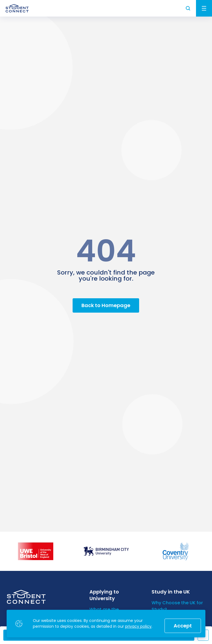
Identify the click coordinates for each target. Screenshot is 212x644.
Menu (204, 8)
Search (188, 8)
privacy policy (138, 626)
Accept (183, 626)
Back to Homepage (106, 305)
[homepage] (17, 8)
